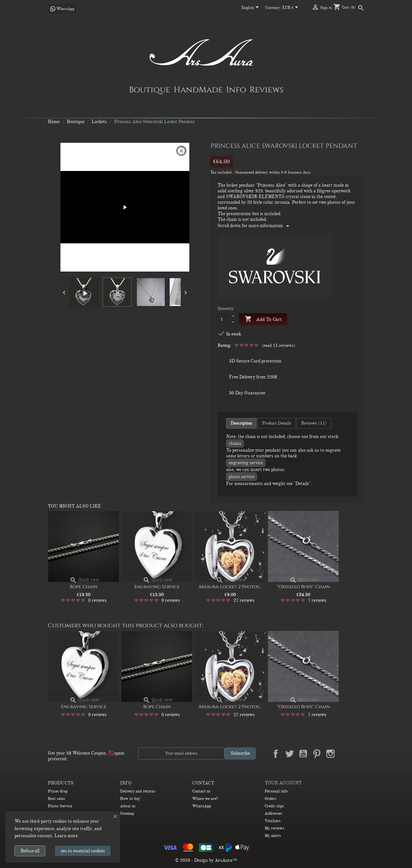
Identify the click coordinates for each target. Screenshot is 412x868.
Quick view (84, 580)
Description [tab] (241, 423)
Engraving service (246, 463)
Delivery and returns (138, 791)
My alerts (273, 836)
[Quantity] (224, 319)
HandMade (198, 89)
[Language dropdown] (251, 8)
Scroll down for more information (254, 226)
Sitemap (127, 813)
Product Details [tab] (277, 423)
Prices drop (58, 791)
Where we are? (205, 799)
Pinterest (317, 754)
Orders (270, 799)
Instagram (330, 754)
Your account (283, 783)
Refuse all (30, 851)
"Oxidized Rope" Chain (303, 587)
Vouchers (273, 821)
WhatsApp (202, 806)
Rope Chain (84, 587)
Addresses (273, 813)
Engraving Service (157, 587)
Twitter (289, 754)
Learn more (66, 836)
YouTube (303, 754)
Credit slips (274, 806)
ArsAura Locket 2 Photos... (230, 587)
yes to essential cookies (83, 851)
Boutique (150, 89)
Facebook (276, 754)
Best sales (56, 799)
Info (236, 89)
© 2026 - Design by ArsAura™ (206, 860)
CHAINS (235, 443)
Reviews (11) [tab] (314, 423)
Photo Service (241, 477)
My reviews (274, 828)
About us (128, 806)
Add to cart (263, 319)
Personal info (276, 791)
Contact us (201, 791)
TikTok (358, 754)
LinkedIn (344, 754)
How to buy (130, 799)
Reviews (266, 89)
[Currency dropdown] (291, 8)
